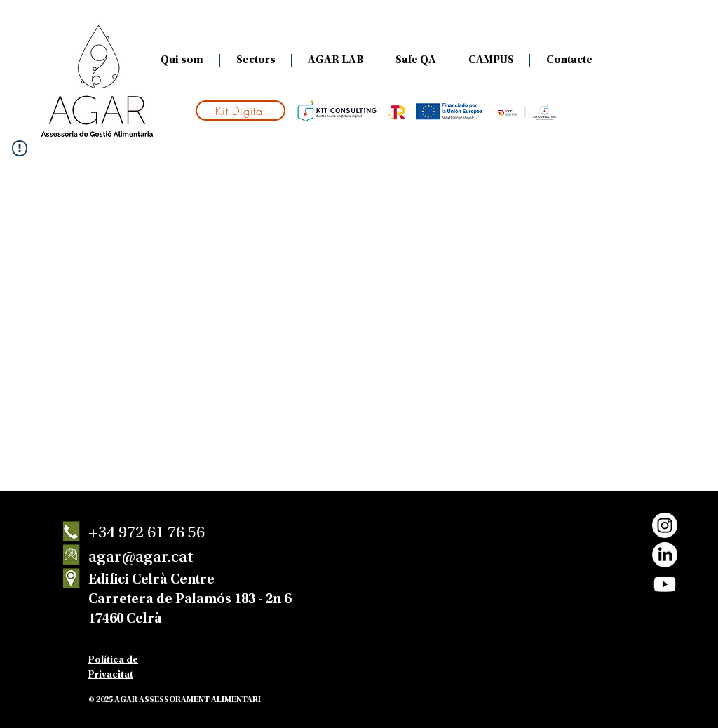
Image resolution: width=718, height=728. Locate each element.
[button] (256, 60)
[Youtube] (665, 584)
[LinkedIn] (665, 555)
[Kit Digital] (241, 110)
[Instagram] (665, 525)
